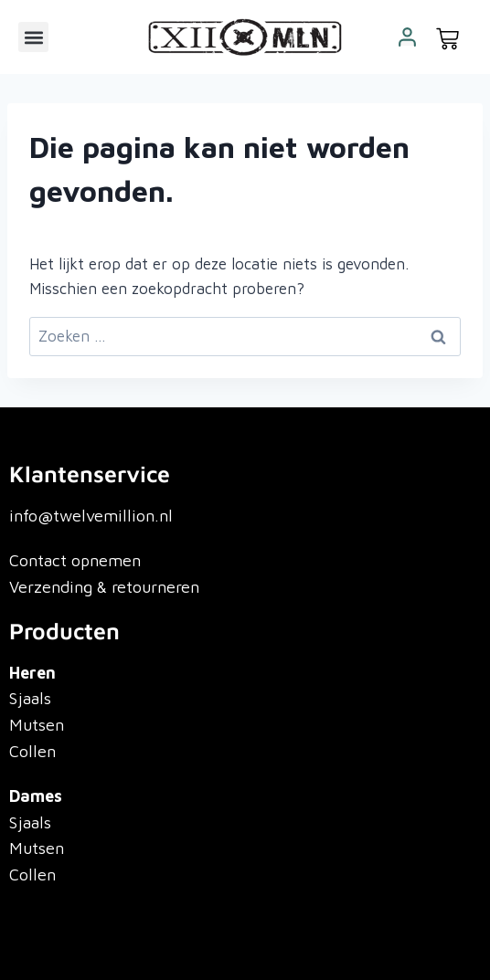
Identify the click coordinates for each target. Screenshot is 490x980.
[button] (33, 37)
